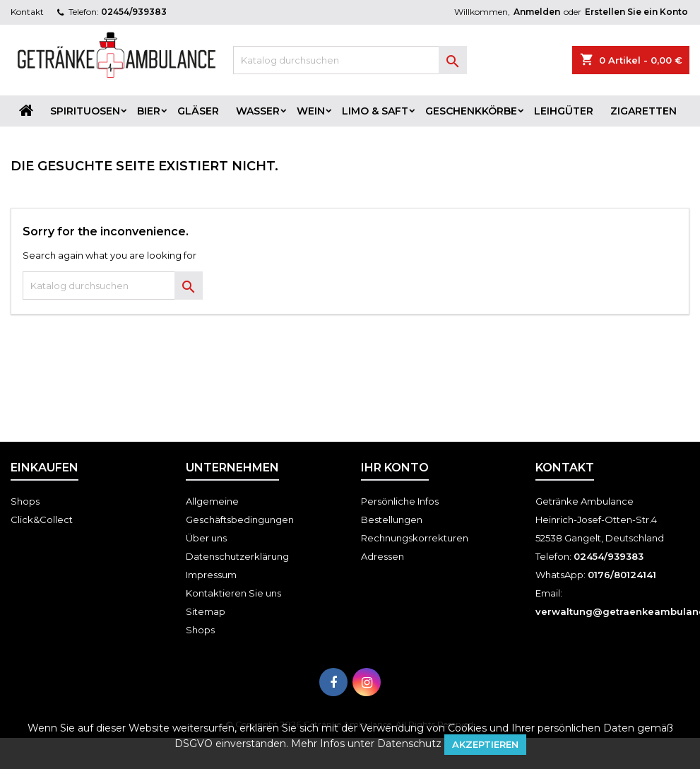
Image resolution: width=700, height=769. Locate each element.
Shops (25, 501)
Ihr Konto (395, 468)
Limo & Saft (375, 111)
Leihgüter (564, 111)
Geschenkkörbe (471, 111)
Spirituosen (85, 111)
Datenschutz (409, 744)
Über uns (206, 538)
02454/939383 (134, 12)
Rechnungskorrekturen (415, 538)
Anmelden (537, 12)
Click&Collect (42, 519)
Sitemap (206, 611)
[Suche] (350, 60)
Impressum (211, 575)
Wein (311, 111)
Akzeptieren (485, 744)
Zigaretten (643, 111)
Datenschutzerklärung (237, 556)
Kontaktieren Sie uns (233, 593)
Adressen (382, 556)
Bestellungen (392, 519)
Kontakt (27, 12)
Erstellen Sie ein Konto (636, 12)
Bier (149, 111)
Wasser (258, 111)
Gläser (198, 111)
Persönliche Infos (400, 501)
